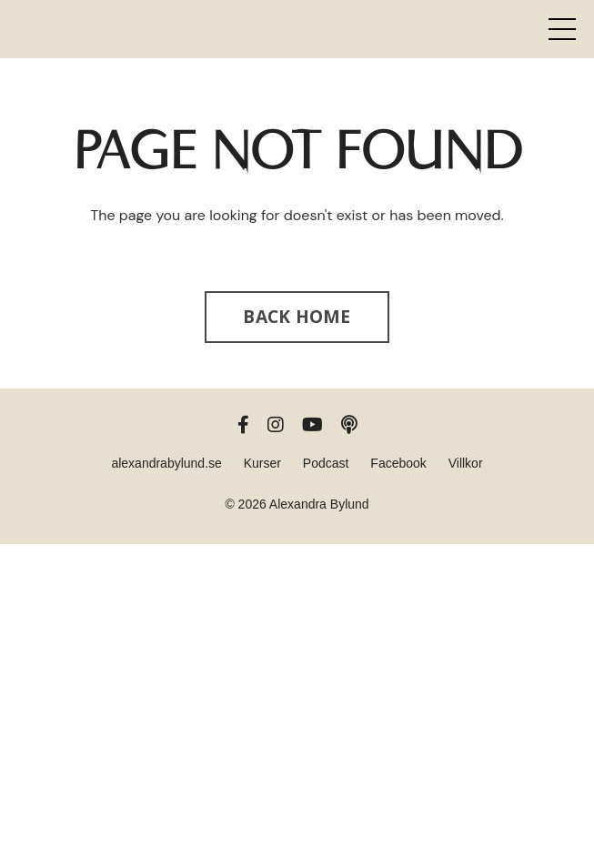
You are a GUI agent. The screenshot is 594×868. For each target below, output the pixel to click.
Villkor (466, 463)
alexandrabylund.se (166, 463)
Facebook (398, 463)
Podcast (326, 463)
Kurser (262, 463)
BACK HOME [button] (297, 316)
